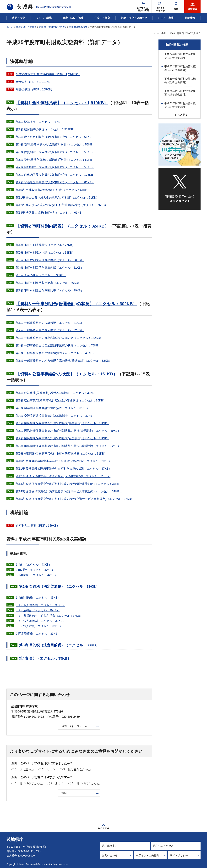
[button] (160, 6)
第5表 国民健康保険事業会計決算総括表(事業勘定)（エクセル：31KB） (62, 423)
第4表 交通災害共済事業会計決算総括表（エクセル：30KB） (56, 416)
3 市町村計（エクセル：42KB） (37, 575)
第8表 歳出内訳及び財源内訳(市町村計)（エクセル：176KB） (56, 175)
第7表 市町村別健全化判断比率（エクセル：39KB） (50, 290)
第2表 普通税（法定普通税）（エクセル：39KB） (59, 587)
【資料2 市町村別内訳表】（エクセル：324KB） (62, 226)
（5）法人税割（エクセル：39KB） (39, 626)
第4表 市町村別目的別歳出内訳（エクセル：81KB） (50, 268)
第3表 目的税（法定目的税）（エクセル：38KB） (59, 645)
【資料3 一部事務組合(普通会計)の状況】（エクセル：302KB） (76, 304)
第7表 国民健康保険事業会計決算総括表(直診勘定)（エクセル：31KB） (62, 438)
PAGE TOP (103, 828)
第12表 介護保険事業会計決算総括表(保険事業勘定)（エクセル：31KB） (63, 476)
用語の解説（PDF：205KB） (35, 89)
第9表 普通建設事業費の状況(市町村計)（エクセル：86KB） (55, 182)
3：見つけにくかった (86, 783)
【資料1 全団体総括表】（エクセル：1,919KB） (62, 103)
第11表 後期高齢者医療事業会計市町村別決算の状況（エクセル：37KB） (64, 469)
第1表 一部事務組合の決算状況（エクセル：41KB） (50, 323)
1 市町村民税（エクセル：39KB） (38, 598)
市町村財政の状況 (58, 27)
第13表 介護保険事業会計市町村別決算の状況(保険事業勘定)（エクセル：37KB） (69, 484)
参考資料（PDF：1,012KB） (35, 82)
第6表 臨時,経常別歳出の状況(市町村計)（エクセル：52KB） (55, 160)
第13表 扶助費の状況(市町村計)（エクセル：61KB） (50, 213)
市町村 (43, 27)
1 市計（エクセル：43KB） (34, 565)
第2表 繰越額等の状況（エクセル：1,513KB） (46, 129)
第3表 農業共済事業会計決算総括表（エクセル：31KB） (53, 408)
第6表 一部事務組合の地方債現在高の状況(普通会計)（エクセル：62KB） (64, 361)
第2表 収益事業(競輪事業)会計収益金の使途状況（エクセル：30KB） (61, 401)
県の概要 (32, 27)
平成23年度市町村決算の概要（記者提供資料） (180, 105)
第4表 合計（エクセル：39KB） (45, 658)
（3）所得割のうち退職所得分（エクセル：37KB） (49, 616)
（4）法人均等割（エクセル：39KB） (41, 621)
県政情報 (20, 27)
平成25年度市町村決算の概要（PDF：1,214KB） (48, 74)
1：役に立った (25, 769)
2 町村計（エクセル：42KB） (35, 570)
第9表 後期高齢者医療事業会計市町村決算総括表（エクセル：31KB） (61, 454)
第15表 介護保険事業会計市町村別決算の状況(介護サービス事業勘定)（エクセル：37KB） (75, 499)
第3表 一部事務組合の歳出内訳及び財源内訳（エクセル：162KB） (59, 338)
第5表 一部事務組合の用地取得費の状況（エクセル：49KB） (56, 353)
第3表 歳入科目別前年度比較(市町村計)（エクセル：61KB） (55, 137)
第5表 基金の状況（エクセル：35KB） (41, 275)
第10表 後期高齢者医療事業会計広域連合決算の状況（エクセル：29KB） (64, 461)
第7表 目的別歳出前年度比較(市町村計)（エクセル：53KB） (55, 167)
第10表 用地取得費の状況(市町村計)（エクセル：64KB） (53, 190)
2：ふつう (49, 769)
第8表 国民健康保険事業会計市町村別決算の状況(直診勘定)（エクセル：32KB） (68, 446)
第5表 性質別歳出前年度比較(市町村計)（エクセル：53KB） (55, 152)
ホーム (10, 27)
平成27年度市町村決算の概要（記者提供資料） (180, 56)
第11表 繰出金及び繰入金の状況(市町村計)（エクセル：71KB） (57, 198)
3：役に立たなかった (77, 769)
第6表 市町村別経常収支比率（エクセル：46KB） (48, 283)
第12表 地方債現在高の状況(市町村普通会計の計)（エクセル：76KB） (62, 205)
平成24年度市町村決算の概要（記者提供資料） (180, 93)
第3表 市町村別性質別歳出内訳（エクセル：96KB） (50, 260)
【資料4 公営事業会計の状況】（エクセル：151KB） (67, 374)
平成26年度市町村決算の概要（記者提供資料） (180, 68)
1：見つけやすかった (29, 783)
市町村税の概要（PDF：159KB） (38, 526)
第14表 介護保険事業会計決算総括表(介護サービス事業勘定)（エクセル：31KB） (69, 491)
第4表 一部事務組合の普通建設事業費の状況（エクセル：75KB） (58, 345)
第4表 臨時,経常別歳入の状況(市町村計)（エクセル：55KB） (55, 145)
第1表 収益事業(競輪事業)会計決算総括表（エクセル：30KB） (57, 393)
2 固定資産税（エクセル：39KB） (38, 634)
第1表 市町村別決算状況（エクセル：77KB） (45, 245)
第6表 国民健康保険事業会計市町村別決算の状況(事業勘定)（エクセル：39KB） (68, 431)
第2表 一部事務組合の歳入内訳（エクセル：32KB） (50, 330)
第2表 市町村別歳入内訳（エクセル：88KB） (45, 253)
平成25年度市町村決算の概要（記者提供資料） (180, 81)
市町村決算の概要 (78, 27)
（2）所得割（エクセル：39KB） (38, 610)
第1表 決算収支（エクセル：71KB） (40, 122)
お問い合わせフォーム (74, 726)
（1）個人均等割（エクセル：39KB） (41, 605)
